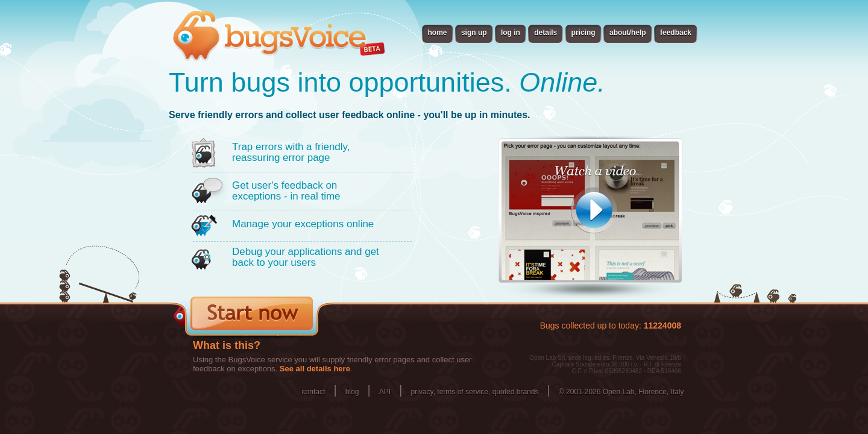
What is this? (227, 345)
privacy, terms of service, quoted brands (475, 392)
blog (352, 392)
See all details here (315, 369)
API (385, 392)
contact (314, 392)
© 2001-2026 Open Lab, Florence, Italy (621, 392)
